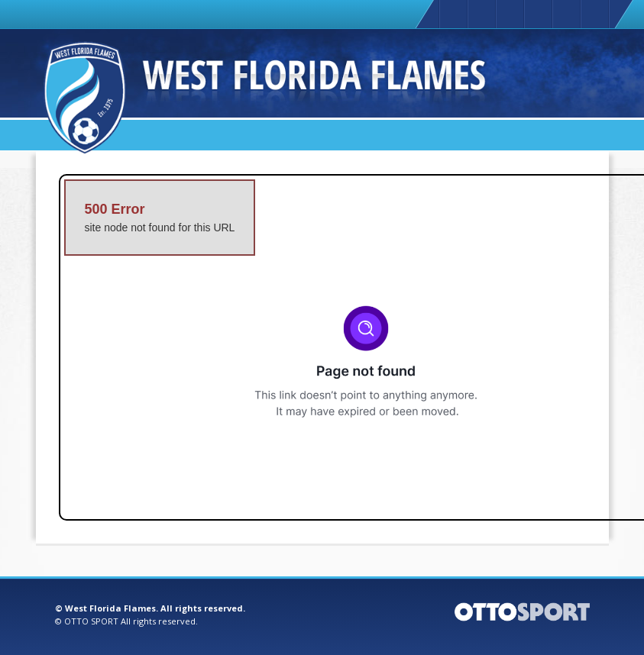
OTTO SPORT (91, 621)
